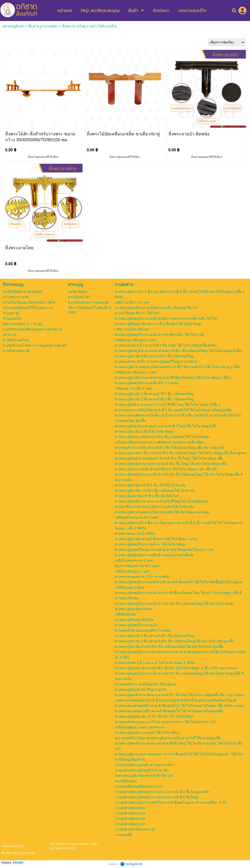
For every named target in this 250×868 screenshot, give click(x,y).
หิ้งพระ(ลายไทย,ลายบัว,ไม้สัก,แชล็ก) (89, 26)
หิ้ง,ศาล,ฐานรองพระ (43, 26)
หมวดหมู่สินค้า (14, 26)
